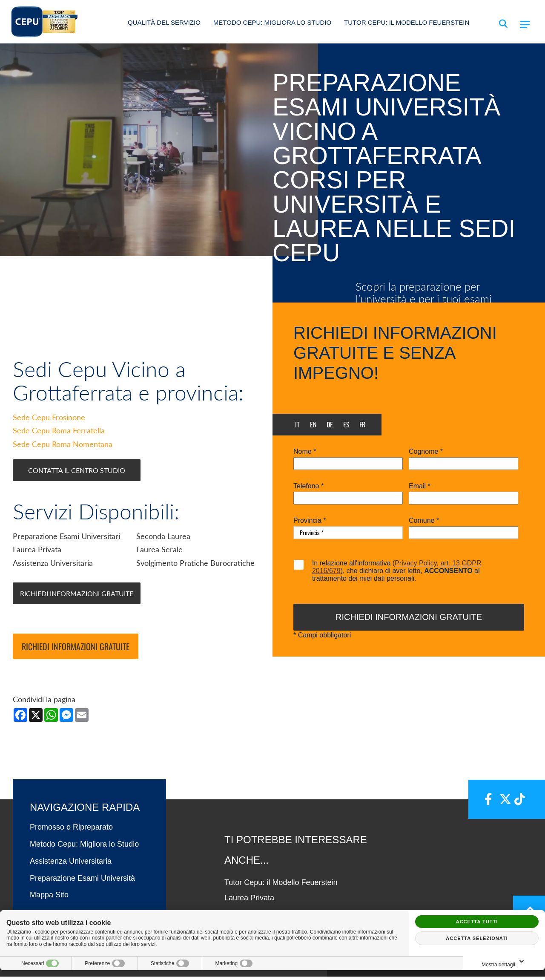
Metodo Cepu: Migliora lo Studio (272, 22)
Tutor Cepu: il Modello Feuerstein (407, 22)
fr (362, 424)
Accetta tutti (477, 922)
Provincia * (310, 521)
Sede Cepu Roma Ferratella (59, 434)
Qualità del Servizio (164, 22)
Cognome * (426, 452)
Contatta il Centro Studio (77, 473)
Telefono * (308, 486)
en (313, 424)
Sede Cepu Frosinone (49, 421)
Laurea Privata (249, 901)
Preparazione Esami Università (82, 881)
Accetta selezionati (477, 938)
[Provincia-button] (348, 533)
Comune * (424, 521)
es (346, 424)
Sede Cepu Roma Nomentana (63, 447)
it (297, 424)
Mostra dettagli (504, 962)
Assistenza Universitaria (71, 865)
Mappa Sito (49, 898)
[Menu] (525, 24)
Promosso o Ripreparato (71, 830)
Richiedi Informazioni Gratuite (77, 596)
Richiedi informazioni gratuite (76, 650)
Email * (420, 486)
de (330, 424)
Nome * (305, 452)
